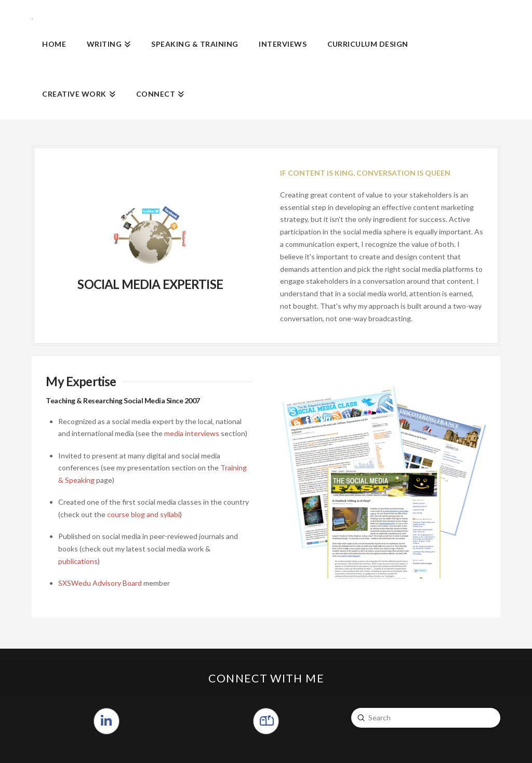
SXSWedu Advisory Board (100, 583)
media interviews (192, 433)
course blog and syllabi (143, 514)
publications (78, 561)
